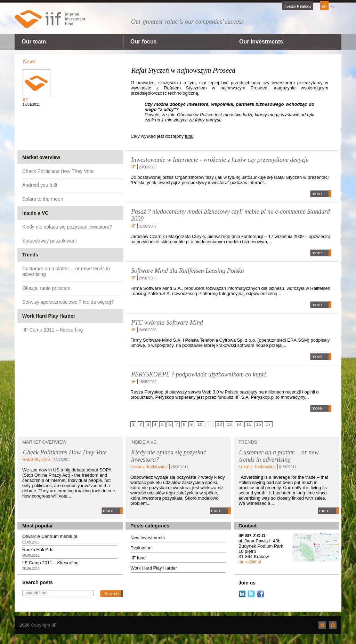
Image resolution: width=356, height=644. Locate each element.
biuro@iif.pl (250, 562)
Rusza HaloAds (38, 550)
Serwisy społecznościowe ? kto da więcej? (68, 302)
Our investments (261, 42)
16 (258, 424)
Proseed (259, 88)
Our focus (144, 42)
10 (200, 424)
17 (268, 424)
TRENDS (248, 442)
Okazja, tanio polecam (46, 288)
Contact (248, 526)
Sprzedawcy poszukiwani (49, 241)
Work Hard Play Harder (49, 316)
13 (229, 424)
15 (249, 424)
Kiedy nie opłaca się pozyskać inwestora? (67, 227)
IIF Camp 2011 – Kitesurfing (52, 330)
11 (210, 424)
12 (219, 424)
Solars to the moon (43, 199)
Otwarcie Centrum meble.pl (50, 536)
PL (332, 6)
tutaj (189, 136)
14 (239, 424)
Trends (30, 255)
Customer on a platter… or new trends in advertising (66, 271)
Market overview (41, 157)
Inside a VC (35, 213)
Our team (34, 42)
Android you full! (40, 185)
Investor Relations (298, 6)
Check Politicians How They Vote (58, 171)
